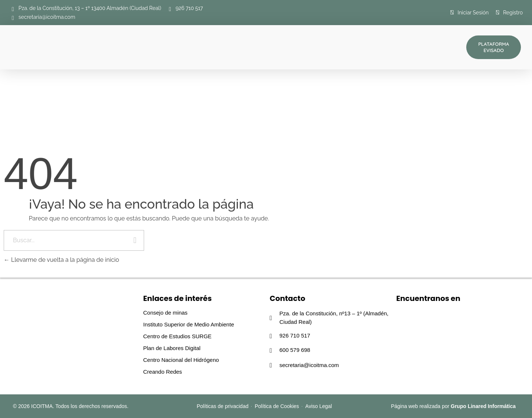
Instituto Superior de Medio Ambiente (189, 324)
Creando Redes (163, 372)
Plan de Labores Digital (172, 348)
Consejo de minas (166, 313)
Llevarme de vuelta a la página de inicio (61, 260)
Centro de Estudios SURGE (178, 336)
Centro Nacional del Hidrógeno (181, 360)
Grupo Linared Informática (483, 406)
